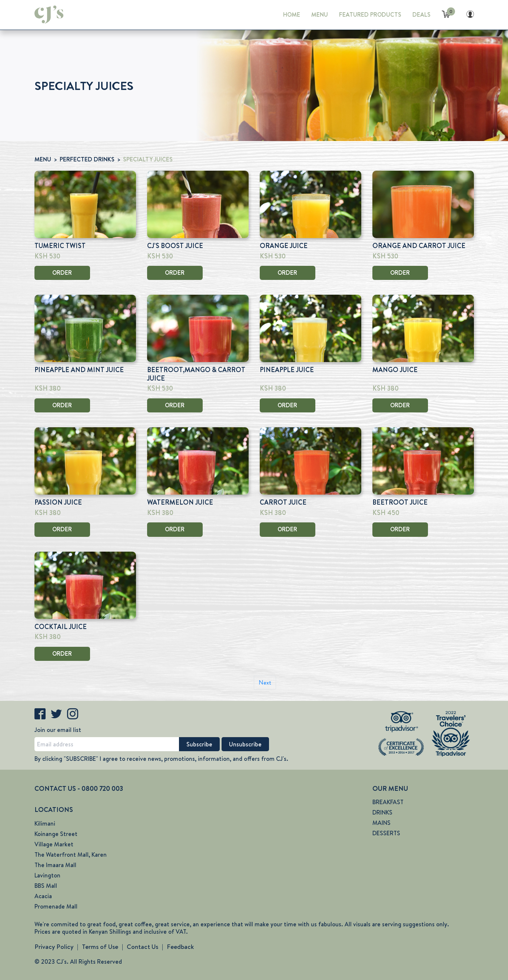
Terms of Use (100, 947)
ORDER (62, 273)
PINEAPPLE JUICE (287, 370)
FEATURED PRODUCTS (370, 15)
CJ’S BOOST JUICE (175, 246)
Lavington (47, 875)
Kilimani (45, 824)
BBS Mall (46, 886)
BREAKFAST (388, 802)
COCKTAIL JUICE (61, 627)
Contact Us (142, 947)
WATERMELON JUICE (180, 502)
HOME (292, 15)
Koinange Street (56, 834)
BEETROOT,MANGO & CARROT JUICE (196, 374)
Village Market (54, 844)
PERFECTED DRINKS (87, 159)
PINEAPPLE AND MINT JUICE (79, 370)
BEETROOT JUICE (400, 502)
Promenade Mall (56, 907)
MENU (320, 15)
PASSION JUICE (58, 502)
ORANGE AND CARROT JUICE (419, 246)
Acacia (43, 896)
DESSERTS (386, 833)
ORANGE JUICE (284, 246)
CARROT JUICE (283, 502)
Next (265, 683)
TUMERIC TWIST (60, 246)
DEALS (421, 15)
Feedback (180, 947)
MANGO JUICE (395, 370)
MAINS (381, 823)
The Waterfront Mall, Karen (71, 855)
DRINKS (382, 812)
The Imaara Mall (55, 865)
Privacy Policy (54, 947)
